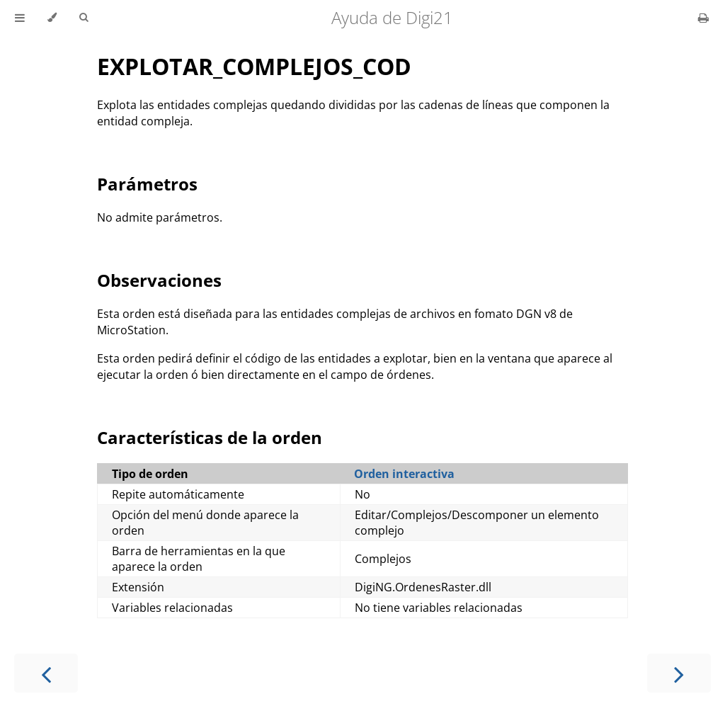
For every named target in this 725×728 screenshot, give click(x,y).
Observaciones (159, 280)
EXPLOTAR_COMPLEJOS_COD (254, 66)
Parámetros (147, 184)
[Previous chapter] (46, 673)
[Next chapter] (679, 673)
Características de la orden (210, 437)
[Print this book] (703, 18)
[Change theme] (52, 18)
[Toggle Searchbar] (84, 18)
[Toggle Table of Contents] (20, 18)
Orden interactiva (404, 474)
